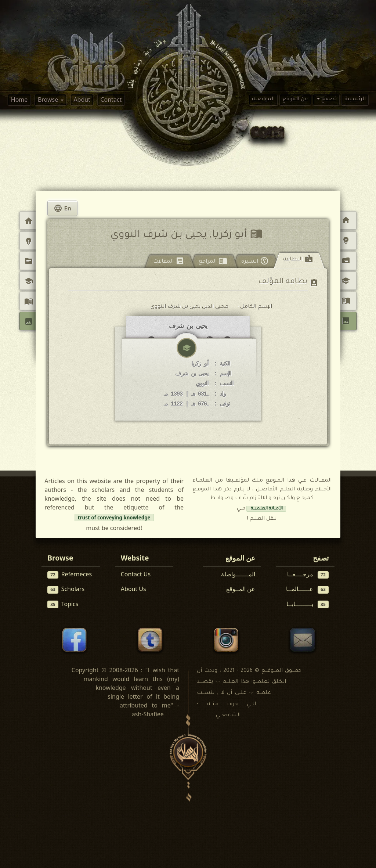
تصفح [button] (328, 100)
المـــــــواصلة (238, 575)
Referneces (70, 575)
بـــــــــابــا (308, 604)
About (82, 100)
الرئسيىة (355, 100)
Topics (63, 604)
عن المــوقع (241, 589)
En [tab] (62, 208)
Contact (111, 100)
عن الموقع (295, 100)
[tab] (299, 261)
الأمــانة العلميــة (266, 509)
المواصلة (263, 100)
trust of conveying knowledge (114, 518)
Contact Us (136, 575)
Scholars (66, 589)
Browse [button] (49, 100)
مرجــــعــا (308, 575)
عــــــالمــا (307, 589)
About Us (133, 589)
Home (19, 100)
